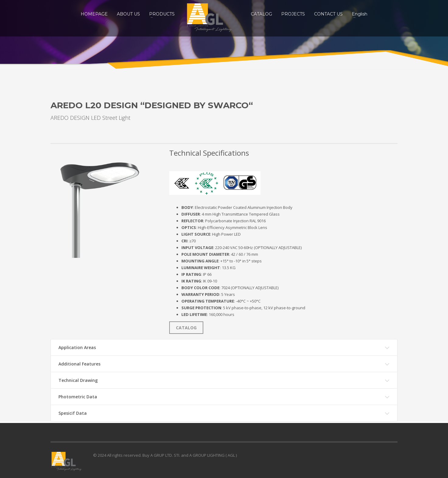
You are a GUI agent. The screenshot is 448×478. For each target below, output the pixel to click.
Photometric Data (78, 397)
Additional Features (79, 364)
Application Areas (77, 347)
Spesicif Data (73, 413)
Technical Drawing (78, 380)
